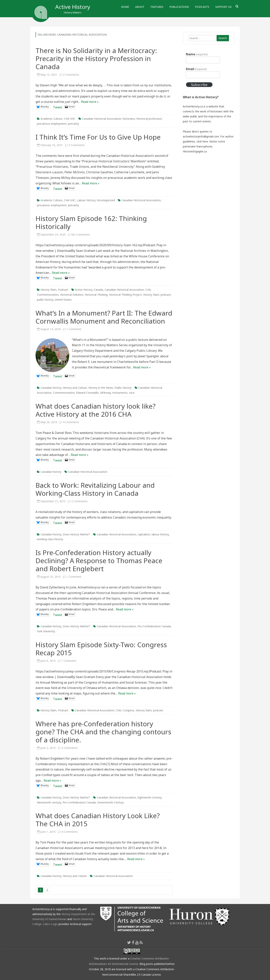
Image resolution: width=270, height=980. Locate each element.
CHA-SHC (70, 119)
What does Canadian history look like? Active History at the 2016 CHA (96, 410)
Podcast (63, 290)
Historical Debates (72, 295)
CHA (148, 290)
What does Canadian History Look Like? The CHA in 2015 (98, 820)
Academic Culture (51, 119)
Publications (179, 7)
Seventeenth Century (111, 802)
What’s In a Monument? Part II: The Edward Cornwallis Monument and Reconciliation (104, 317)
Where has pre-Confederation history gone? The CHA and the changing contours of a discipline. (103, 732)
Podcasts (202, 7)
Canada (98, 290)
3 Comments (77, 145)
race (132, 393)
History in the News (101, 388)
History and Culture (75, 388)
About (140, 7)
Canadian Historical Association (102, 119)
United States (63, 300)
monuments (120, 393)
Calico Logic (50, 924)
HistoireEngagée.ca (195, 151)
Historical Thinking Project (125, 295)
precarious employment (52, 124)
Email (196, 69)
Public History (123, 388)
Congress (128, 710)
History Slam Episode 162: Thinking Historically (91, 222)
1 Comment (74, 329)
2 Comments (71, 75)
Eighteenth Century (149, 797)
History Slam (48, 290)
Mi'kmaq (105, 393)
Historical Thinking (96, 295)
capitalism (144, 534)
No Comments (81, 234)
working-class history (50, 539)
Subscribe (199, 85)
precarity (74, 124)
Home (125, 7)
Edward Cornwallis (87, 393)
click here (202, 141)
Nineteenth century (49, 802)
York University (46, 631)
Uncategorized (106, 200)
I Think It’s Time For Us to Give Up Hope (98, 137)
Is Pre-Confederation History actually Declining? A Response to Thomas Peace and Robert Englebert (99, 561)
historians (129, 119)
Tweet (58, 107)
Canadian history (51, 388)
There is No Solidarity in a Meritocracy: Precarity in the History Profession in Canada (96, 58)
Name (197, 54)
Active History (73, 7)
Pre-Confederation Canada (154, 626)
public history (45, 300)
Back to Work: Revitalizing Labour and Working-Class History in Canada (95, 489)
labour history (160, 534)
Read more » (90, 102)
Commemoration (48, 295)
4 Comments (71, 422)
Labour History (86, 200)
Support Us (223, 7)
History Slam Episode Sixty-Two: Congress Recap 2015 (101, 649)
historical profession (149, 119)
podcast (166, 295)
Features (157, 7)
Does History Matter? (76, 534)
